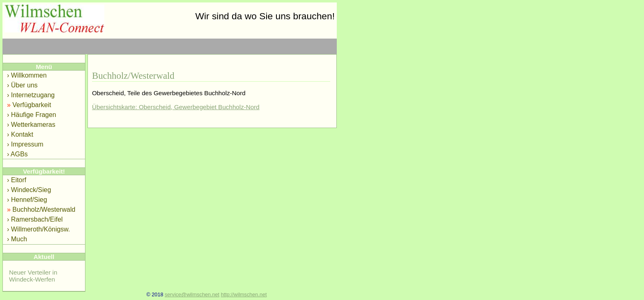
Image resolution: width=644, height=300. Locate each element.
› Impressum (25, 144)
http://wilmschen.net (244, 295)
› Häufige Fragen (32, 115)
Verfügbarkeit (29, 105)
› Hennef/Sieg (27, 200)
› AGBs (17, 154)
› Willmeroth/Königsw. (38, 229)
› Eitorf (17, 180)
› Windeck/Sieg (29, 190)
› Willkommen (27, 75)
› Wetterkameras (31, 125)
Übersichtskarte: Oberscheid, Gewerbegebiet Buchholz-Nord (176, 107)
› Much (17, 239)
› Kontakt (20, 134)
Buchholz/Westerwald (41, 210)
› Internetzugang (31, 95)
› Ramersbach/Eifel (35, 219)
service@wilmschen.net (192, 295)
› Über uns (22, 85)
